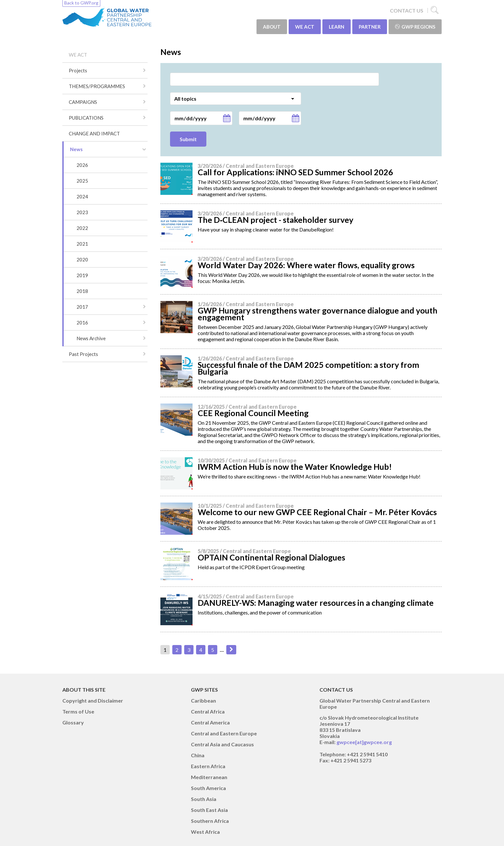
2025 (82, 181)
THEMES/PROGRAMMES (97, 86)
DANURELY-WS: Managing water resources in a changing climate (316, 603)
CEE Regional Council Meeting (253, 413)
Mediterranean (209, 777)
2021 (82, 244)
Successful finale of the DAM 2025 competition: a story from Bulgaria (308, 368)
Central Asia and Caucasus (222, 744)
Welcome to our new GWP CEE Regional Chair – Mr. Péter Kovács (317, 512)
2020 (82, 259)
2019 (82, 275)
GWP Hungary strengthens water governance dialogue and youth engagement (318, 314)
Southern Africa (210, 821)
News (76, 149)
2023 (82, 212)
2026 (82, 165)
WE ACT (305, 27)
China (198, 755)
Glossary (73, 722)
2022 (82, 228)
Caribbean (203, 700)
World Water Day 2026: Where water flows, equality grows (306, 265)
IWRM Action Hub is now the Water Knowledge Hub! (295, 467)
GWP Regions (415, 27)
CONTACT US (407, 10)
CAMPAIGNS (83, 102)
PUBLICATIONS (86, 118)
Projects (78, 70)
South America (208, 788)
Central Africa (208, 711)
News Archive (91, 338)
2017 (82, 307)
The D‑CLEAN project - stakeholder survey (275, 220)
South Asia (204, 799)
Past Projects (83, 354)
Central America (210, 722)
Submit (188, 139)
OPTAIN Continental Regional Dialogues (271, 557)
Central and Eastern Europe (224, 733)
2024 (82, 196)
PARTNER (370, 27)
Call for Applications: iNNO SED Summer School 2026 (295, 172)
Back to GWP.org (81, 3)
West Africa (205, 832)
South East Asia (209, 810)
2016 (82, 323)
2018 (82, 291)
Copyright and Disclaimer (93, 700)
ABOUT (272, 27)
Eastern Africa (208, 766)
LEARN (337, 27)
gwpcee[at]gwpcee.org (364, 742)
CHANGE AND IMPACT (94, 133)
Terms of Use (78, 711)
